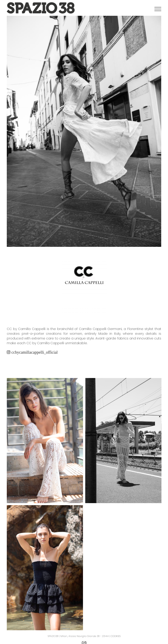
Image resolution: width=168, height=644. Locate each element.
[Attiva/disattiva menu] (158, 9)
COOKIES (116, 636)
